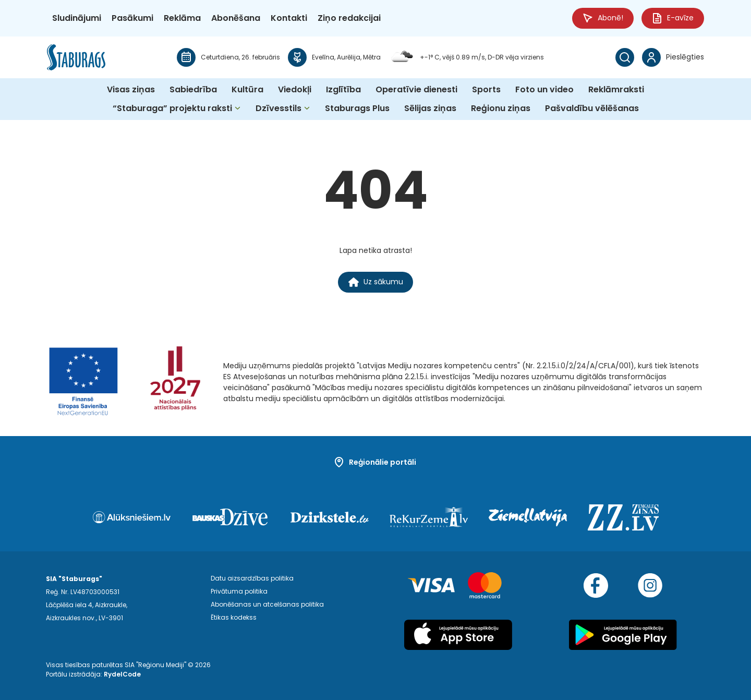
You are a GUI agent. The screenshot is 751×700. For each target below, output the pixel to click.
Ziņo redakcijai (349, 18)
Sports (486, 89)
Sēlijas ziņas (430, 108)
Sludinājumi (77, 18)
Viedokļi (295, 89)
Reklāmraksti (616, 89)
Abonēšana (236, 18)
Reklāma (182, 18)
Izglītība (343, 89)
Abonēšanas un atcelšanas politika (267, 605)
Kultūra (247, 89)
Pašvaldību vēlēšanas (592, 108)
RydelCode (122, 674)
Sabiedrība (193, 89)
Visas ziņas (131, 89)
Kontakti (289, 18)
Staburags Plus (357, 108)
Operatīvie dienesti (416, 89)
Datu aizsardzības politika (252, 579)
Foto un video (544, 89)
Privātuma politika (239, 592)
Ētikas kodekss (234, 618)
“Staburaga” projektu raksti (172, 108)
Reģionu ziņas (501, 108)
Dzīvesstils (278, 108)
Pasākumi (132, 18)
